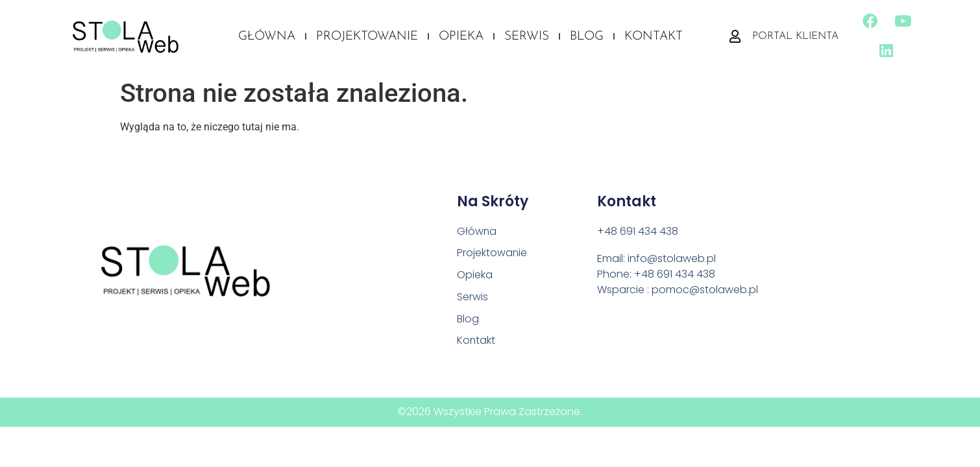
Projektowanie (367, 39)
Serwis (527, 39)
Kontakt (654, 39)
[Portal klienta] (734, 39)
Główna (267, 39)
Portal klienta (795, 39)
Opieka (461, 39)
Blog (587, 39)
